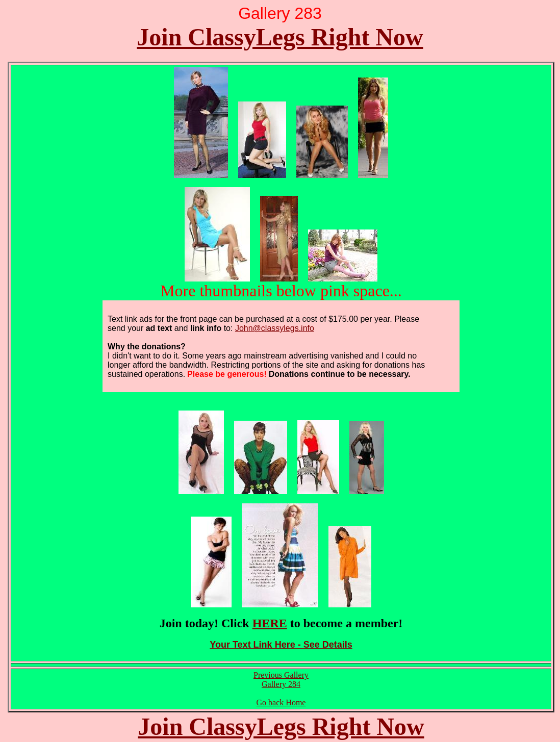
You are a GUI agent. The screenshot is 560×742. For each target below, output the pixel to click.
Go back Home (281, 702)
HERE (270, 623)
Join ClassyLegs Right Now (280, 37)
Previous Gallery (281, 675)
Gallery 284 (281, 684)
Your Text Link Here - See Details (281, 645)
